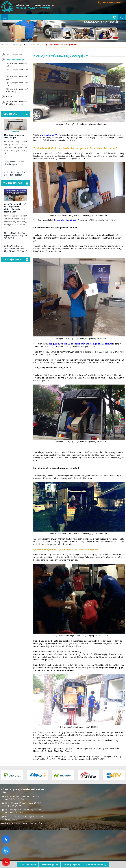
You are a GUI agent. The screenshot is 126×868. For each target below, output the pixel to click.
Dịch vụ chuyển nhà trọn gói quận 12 (17, 84)
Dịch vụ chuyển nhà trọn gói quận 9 (17, 78)
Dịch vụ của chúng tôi (14, 44)
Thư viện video (12, 259)
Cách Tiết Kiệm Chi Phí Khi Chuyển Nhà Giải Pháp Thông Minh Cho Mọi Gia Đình (15, 208)
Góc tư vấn (10, 114)
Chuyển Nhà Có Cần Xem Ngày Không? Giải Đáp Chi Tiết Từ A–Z (15, 235)
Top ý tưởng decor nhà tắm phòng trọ (14, 163)
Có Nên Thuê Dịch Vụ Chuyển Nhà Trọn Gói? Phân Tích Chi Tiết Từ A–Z (15, 249)
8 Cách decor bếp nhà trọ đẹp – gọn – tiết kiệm (15, 174)
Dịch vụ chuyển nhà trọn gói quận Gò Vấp (17, 90)
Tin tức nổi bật (13, 183)
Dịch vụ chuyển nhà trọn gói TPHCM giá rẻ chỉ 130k (17, 103)
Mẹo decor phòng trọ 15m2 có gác (14, 136)
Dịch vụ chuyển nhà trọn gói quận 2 (17, 65)
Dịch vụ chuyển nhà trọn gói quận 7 (62, 44)
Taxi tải (9, 97)
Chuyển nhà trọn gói (34, 44)
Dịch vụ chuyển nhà (14, 55)
